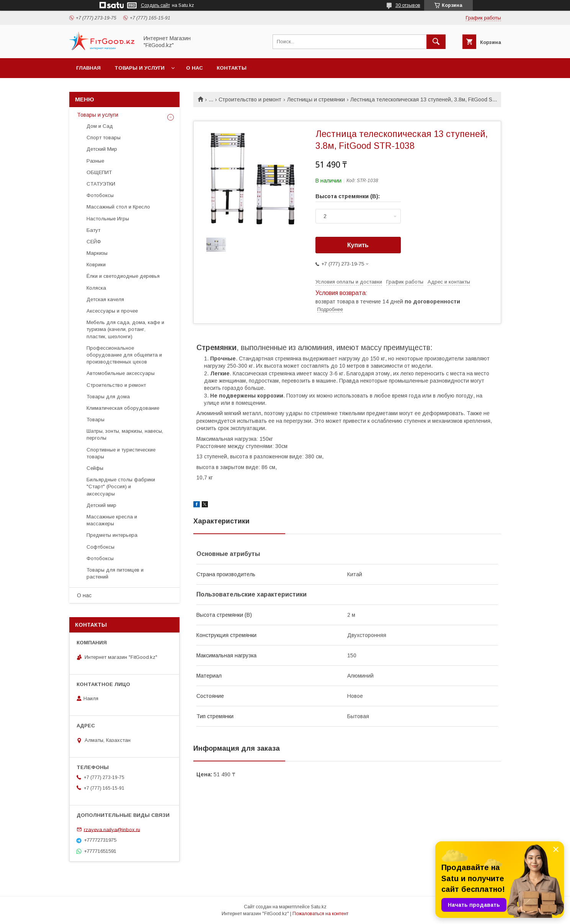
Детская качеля (105, 299)
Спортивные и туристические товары (121, 453)
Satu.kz (319, 907)
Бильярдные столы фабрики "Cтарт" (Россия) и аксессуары (121, 486)
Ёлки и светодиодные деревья (123, 276)
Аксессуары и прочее (112, 311)
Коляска (96, 288)
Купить (358, 245)
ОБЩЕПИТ (99, 172)
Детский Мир (102, 149)
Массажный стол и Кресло (118, 207)
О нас (194, 68)
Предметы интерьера (112, 535)
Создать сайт (155, 5)
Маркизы (97, 253)
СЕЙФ (94, 242)
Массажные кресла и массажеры (112, 520)
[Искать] (436, 42)
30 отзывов (408, 5)
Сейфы (95, 468)
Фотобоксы (100, 195)
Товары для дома (108, 397)
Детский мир (101, 505)
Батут (93, 230)
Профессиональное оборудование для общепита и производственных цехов (124, 355)
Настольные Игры (108, 219)
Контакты (232, 68)
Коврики (96, 265)
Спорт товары (104, 138)
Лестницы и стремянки (316, 99)
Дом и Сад (100, 126)
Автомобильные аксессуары (121, 373)
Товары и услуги (140, 68)
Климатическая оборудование (123, 408)
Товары (96, 420)
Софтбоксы (100, 547)
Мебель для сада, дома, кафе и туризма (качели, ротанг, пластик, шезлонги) (125, 329)
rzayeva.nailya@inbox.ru (112, 829)
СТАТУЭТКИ (101, 184)
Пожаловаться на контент (320, 914)
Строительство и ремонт (250, 99)
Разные (95, 161)
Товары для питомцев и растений (115, 573)
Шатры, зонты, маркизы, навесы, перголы (125, 434)
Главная (88, 68)
